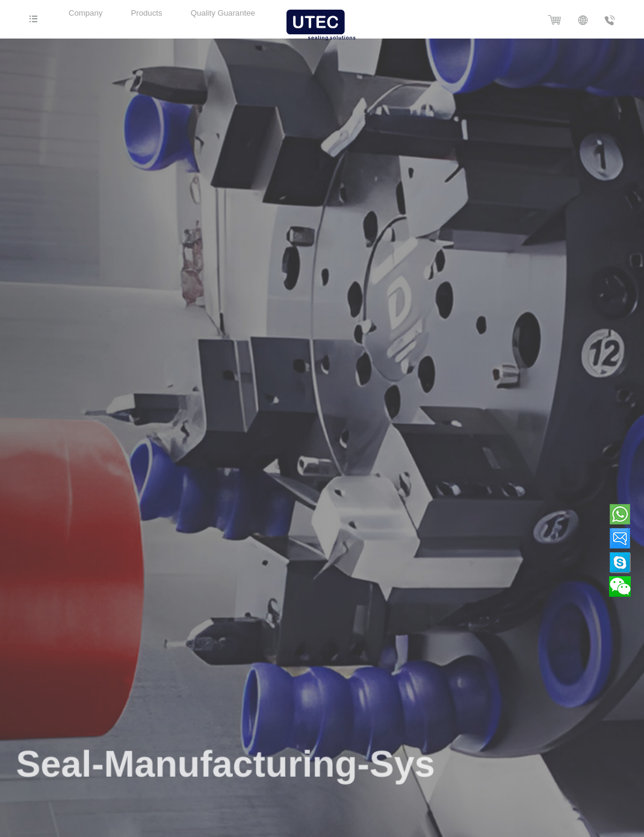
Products (153, 13)
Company (88, 13)
